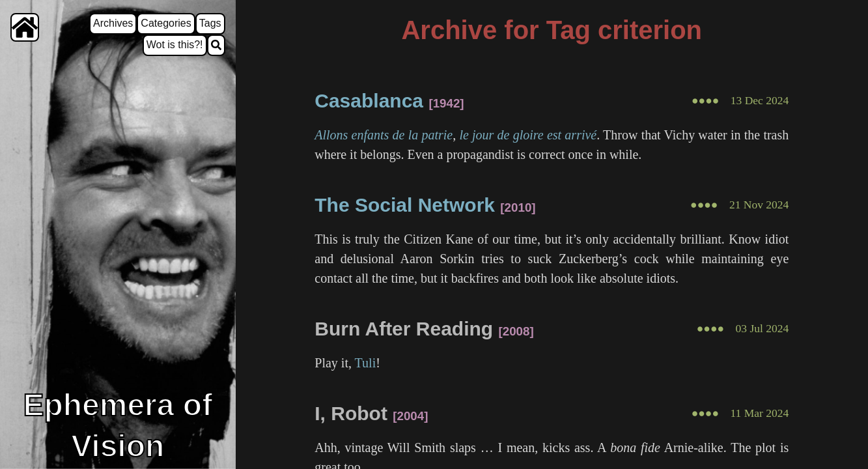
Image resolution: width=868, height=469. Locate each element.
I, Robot (351, 413)
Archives (113, 23)
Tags (210, 23)
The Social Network (405, 205)
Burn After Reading (404, 329)
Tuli (366, 363)
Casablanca (369, 101)
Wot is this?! (175, 45)
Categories (166, 23)
